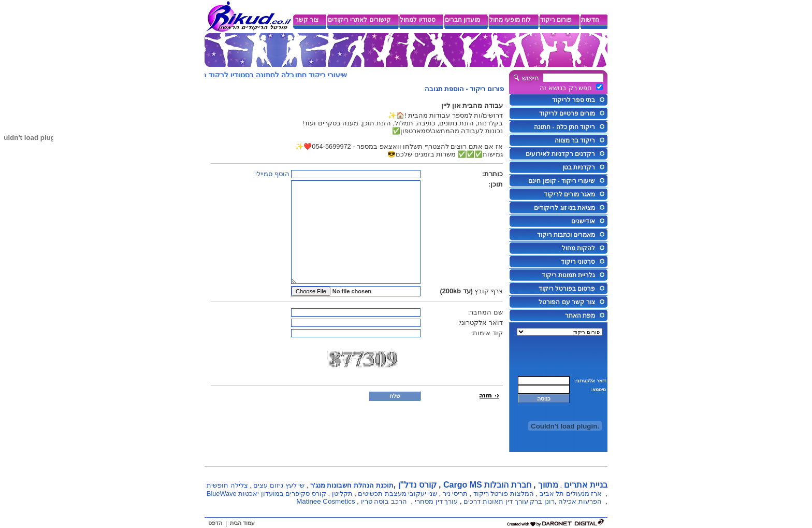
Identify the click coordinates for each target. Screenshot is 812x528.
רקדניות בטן (579, 167)
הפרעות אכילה (580, 501)
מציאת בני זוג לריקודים (564, 208)
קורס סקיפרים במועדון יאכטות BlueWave (266, 494)
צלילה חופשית (227, 485)
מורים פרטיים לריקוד (567, 113)
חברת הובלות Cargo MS (487, 485)
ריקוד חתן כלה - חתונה (564, 127)
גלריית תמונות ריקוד (568, 275)
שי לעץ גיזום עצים (279, 485)
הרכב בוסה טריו (384, 501)
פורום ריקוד (487, 89)
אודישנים (583, 221)
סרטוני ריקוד (578, 262)
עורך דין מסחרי (436, 501)
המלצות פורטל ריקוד (504, 494)
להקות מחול (578, 248)
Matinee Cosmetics (325, 501)
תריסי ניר (455, 494)
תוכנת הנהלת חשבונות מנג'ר (352, 485)
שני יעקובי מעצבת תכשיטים (397, 494)
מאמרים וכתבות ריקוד (566, 235)
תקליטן (342, 494)
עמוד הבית (242, 523)
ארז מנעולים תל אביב (571, 494)
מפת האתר (580, 316)
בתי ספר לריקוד (574, 100)
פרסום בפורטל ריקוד (567, 289)
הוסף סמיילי (272, 174)
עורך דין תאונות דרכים (496, 501)
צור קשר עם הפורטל (567, 302)
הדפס (215, 523)
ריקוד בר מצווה (575, 140)
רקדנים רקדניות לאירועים (560, 154)
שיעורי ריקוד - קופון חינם (562, 181)
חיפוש (531, 78)
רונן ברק (542, 501)
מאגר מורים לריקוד (569, 194)
